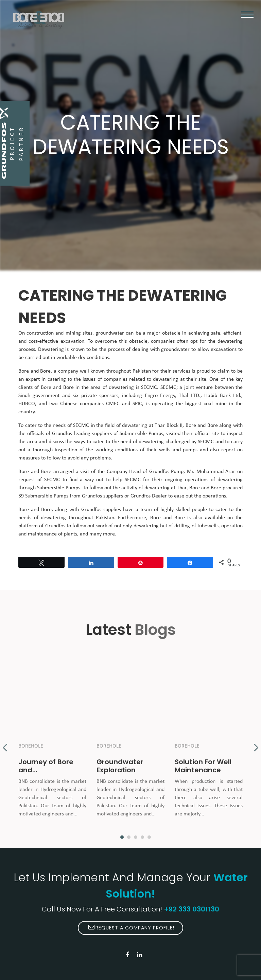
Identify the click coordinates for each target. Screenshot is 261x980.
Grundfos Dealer (149, 496)
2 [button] (129, 837)
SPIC (137, 404)
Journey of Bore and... (46, 766)
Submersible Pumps (141, 434)
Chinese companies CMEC (90, 404)
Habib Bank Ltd (222, 396)
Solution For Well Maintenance (203, 766)
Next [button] (256, 744)
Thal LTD (189, 396)
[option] (52, 744)
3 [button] (136, 837)
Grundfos (159, 472)
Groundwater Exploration (120, 766)
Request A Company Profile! (131, 928)
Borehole (31, 746)
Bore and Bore (34, 371)
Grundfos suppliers (102, 496)
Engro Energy (160, 396)
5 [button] (149, 837)
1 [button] (122, 837)
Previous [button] (5, 744)
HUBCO (27, 404)
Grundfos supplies (101, 510)
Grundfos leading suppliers (82, 434)
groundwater (175, 350)
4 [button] (142, 837)
